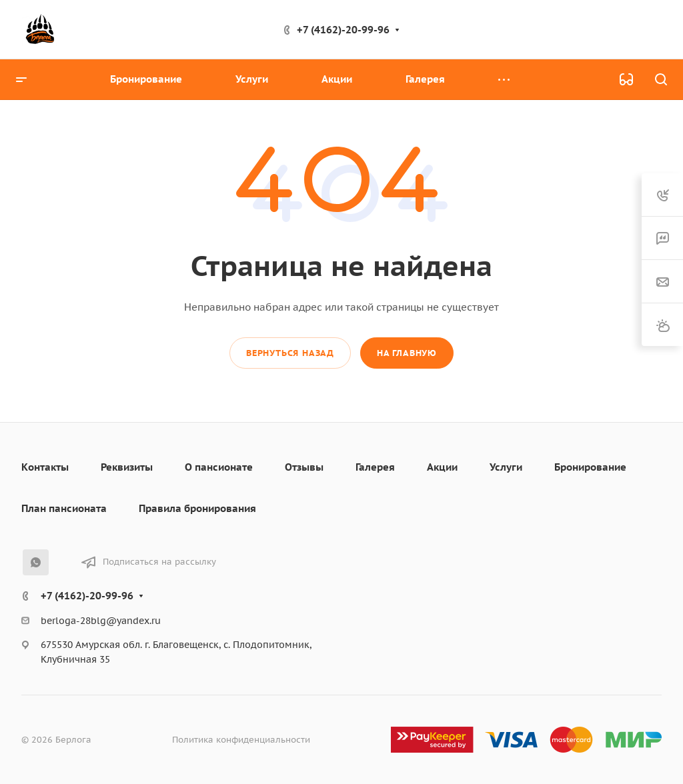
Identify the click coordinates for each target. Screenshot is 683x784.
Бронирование (590, 467)
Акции (442, 467)
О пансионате (219, 467)
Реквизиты (127, 467)
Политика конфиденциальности (241, 740)
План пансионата (64, 508)
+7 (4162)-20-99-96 (343, 30)
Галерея (375, 467)
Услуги (506, 467)
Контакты (45, 467)
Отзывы (304, 467)
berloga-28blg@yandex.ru (101, 621)
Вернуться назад (290, 353)
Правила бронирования (197, 508)
